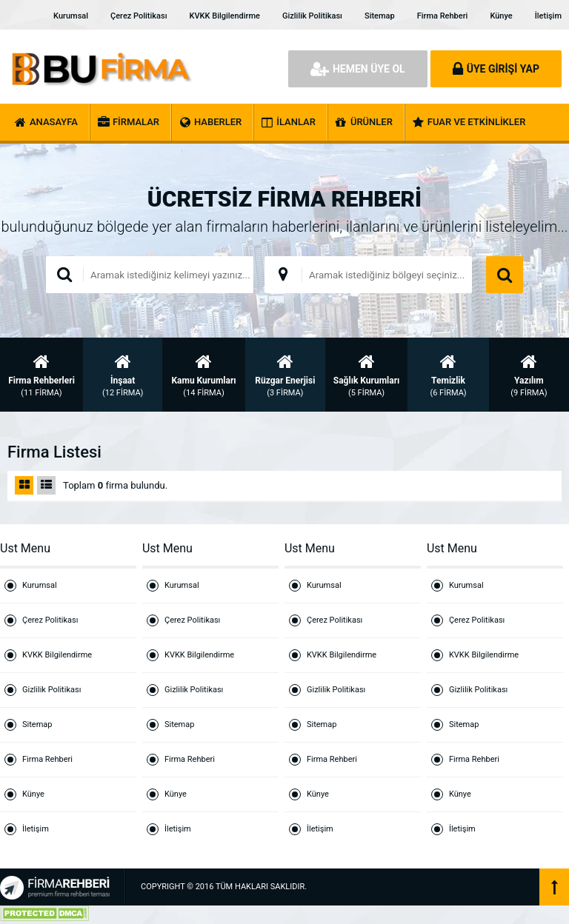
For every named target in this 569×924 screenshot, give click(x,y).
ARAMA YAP (505, 275)
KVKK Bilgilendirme (225, 16)
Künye (501, 16)
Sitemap (380, 16)
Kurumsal (71, 16)
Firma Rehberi (443, 16)
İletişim (548, 16)
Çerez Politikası (139, 16)
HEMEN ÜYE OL (358, 69)
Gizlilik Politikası (312, 16)
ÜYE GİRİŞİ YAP (496, 69)
